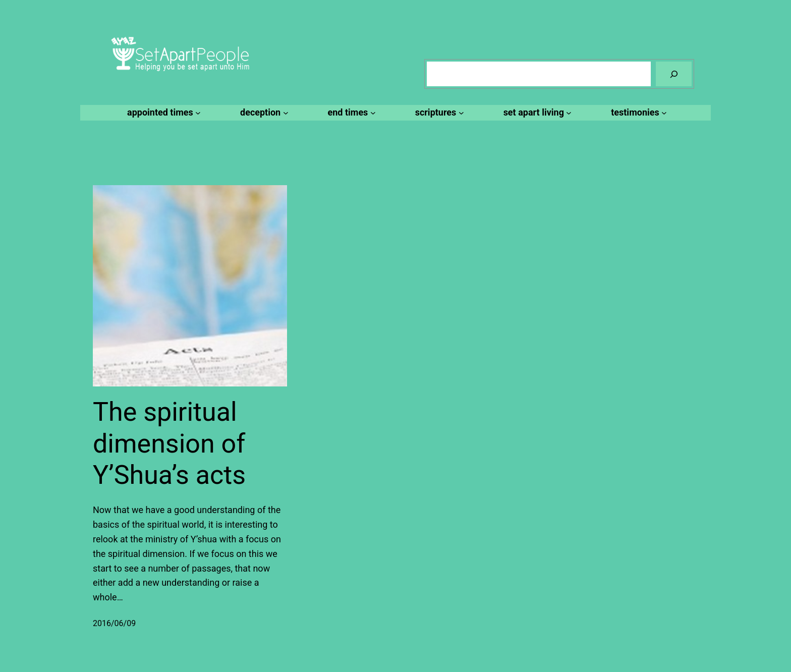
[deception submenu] (263, 113)
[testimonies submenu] (637, 113)
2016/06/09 (114, 623)
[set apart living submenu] (536, 113)
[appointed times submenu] (162, 113)
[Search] (674, 74)
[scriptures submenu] (438, 113)
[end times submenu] (350, 113)
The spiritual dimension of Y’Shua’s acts (169, 443)
